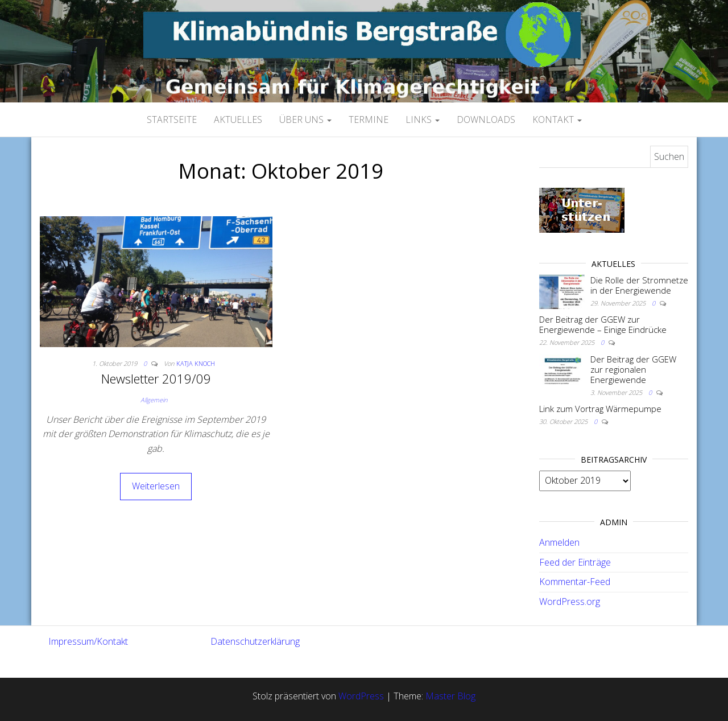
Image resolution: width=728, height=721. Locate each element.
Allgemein (154, 400)
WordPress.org (570, 601)
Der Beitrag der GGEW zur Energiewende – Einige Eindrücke (603, 324)
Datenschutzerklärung (255, 641)
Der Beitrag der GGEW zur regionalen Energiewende (633, 369)
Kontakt (557, 120)
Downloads (486, 120)
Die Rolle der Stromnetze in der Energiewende (639, 285)
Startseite (172, 120)
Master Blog (450, 696)
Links (423, 120)
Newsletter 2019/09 (156, 378)
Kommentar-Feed (575, 582)
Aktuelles (238, 120)
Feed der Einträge (575, 562)
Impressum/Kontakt (88, 641)
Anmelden (559, 542)
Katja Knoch (196, 363)
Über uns (305, 120)
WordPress (361, 696)
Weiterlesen (156, 486)
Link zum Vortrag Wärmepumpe (600, 409)
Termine (369, 120)
